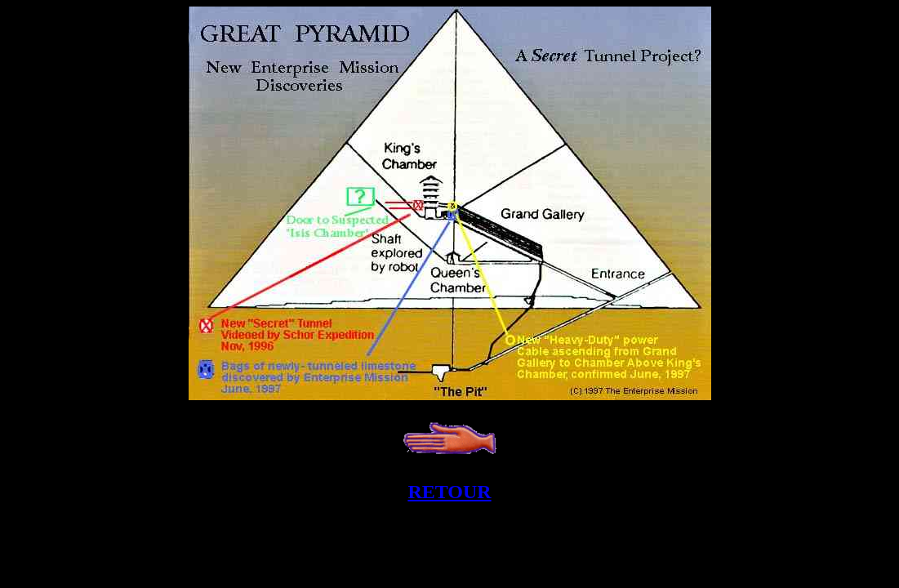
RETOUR (449, 492)
